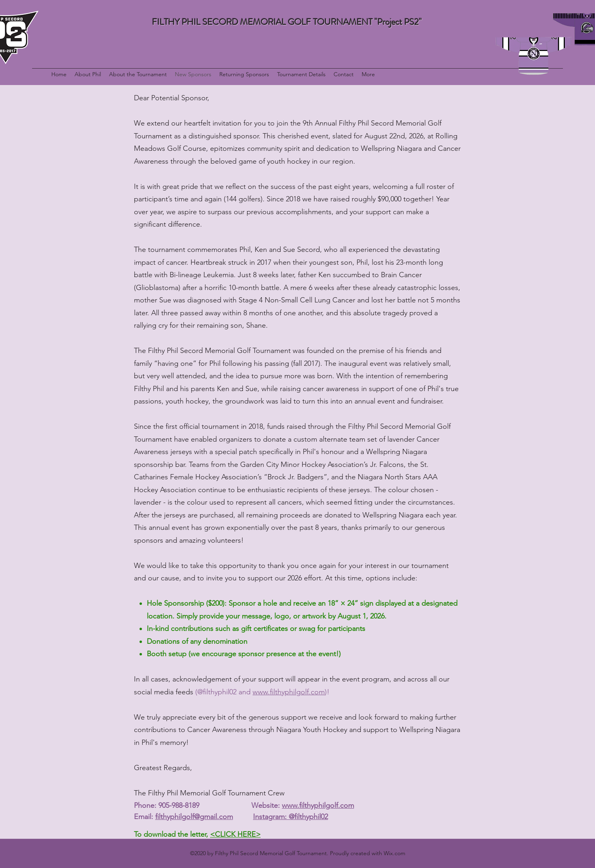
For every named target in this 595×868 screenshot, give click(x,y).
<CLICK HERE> (235, 834)
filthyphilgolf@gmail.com (194, 817)
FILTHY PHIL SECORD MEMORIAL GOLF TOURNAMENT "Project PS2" (287, 22)
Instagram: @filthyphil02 (290, 817)
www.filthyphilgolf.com (289, 692)
